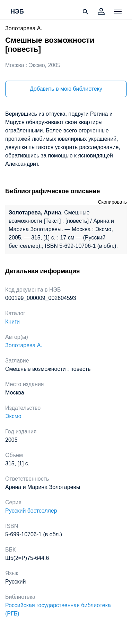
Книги (12, 322)
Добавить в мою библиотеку (66, 89)
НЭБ (17, 12)
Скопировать (112, 202)
